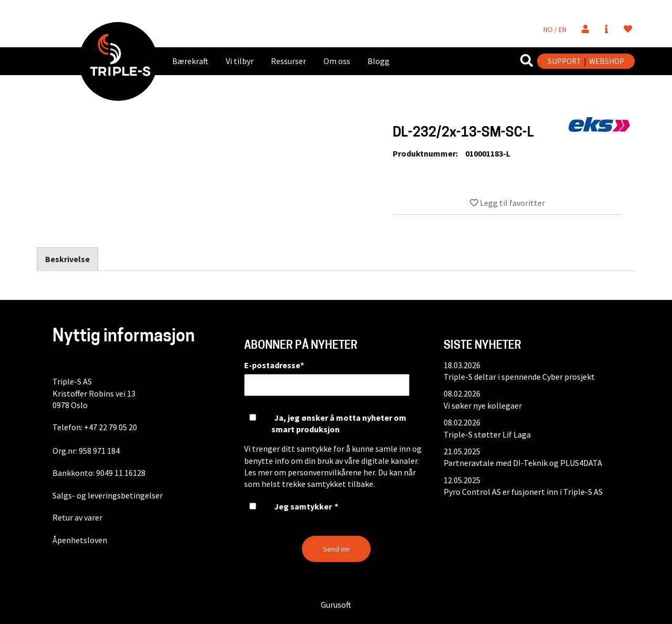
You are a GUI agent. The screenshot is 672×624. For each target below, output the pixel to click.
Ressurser (288, 61)
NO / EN (555, 29)
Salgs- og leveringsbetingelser (108, 495)
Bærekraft (190, 61)
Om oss (337, 61)
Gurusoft (336, 605)
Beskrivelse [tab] (67, 259)
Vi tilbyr (240, 61)
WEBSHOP (607, 61)
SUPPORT (564, 61)
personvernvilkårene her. (332, 472)
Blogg (379, 61)
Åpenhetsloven (80, 540)
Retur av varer (77, 517)
